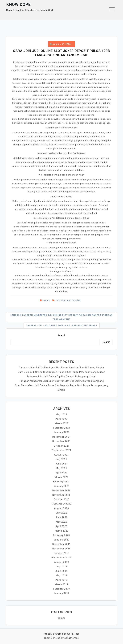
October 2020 (61, 499)
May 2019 (61, 575)
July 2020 (61, 513)
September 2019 (62, 558)
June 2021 (61, 464)
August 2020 (61, 508)
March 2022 (62, 423)
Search (62, 335)
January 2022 (62, 432)
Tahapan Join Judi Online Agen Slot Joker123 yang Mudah (62, 325)
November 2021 (61, 441)
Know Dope (18, 5)
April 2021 (61, 473)
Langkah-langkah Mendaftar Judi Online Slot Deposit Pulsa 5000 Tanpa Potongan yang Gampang (61, 317)
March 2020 (62, 531)
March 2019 (62, 584)
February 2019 (61, 589)
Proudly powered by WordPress (62, 634)
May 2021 (61, 468)
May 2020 (61, 522)
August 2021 (61, 455)
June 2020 (61, 517)
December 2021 (61, 437)
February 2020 (61, 535)
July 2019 (61, 567)
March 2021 (62, 477)
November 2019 (61, 549)
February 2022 (61, 428)
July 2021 (61, 459)
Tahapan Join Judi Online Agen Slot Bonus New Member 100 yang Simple (61, 368)
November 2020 (61, 495)
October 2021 (61, 446)
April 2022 (61, 419)
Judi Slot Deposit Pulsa (68, 300)
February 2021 (61, 482)
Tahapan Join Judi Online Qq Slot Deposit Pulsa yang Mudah (62, 376)
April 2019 (61, 580)
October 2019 (61, 553)
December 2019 (61, 544)
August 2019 (61, 562)
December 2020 (61, 491)
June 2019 (61, 571)
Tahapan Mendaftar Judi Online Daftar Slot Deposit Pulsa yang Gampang (61, 381)
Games (46, 300)
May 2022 (61, 414)
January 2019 (62, 593)
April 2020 (61, 526)
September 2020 (62, 504)
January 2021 (62, 486)
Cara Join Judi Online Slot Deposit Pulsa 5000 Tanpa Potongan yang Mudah (62, 372)
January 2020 (62, 540)
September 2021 (62, 450)
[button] (112, 9)
